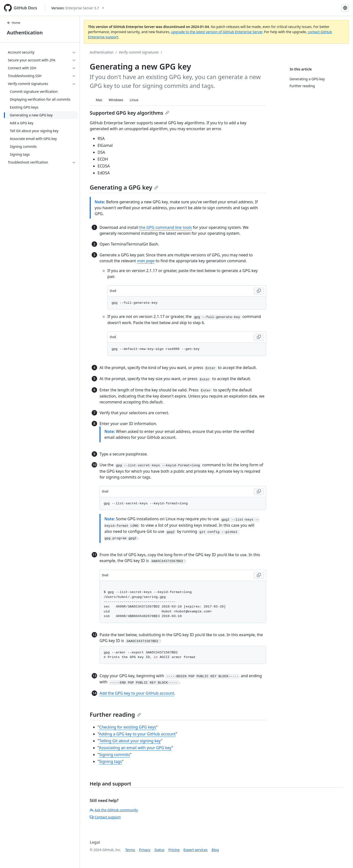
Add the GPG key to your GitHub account (137, 693)
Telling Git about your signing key (130, 741)
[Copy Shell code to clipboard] (259, 291)
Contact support (105, 817)
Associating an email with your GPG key (135, 748)
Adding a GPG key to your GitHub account (137, 734)
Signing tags (111, 761)
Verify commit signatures (139, 52)
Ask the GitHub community (114, 810)
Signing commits (115, 755)
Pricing (174, 850)
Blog (215, 850)
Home (13, 23)
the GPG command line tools (165, 227)
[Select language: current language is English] (345, 8)
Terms (130, 850)
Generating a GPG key (124, 187)
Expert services (195, 850)
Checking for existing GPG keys (128, 727)
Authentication (25, 33)
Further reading (115, 714)
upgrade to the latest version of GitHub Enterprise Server (217, 32)
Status (159, 850)
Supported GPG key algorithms (129, 113)
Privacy (145, 850)
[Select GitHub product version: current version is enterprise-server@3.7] (78, 8)
